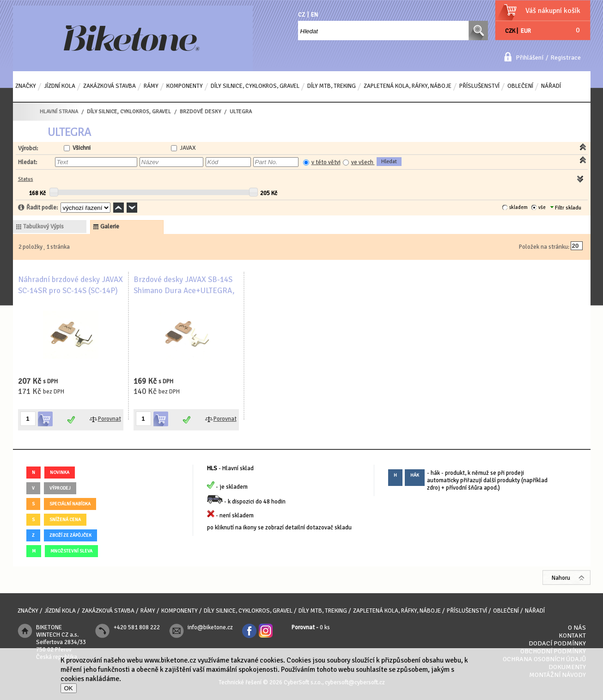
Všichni (82, 148)
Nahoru (561, 578)
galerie (110, 227)
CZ (301, 15)
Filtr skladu (566, 208)
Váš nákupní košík (553, 11)
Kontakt (572, 636)
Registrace (566, 58)
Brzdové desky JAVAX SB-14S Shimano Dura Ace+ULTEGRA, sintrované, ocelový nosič (184, 291)
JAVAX (188, 148)
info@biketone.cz (210, 627)
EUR (526, 31)
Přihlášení (530, 58)
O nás (577, 628)
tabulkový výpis (43, 227)
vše (542, 207)
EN (314, 15)
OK (69, 688)
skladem (518, 207)
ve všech (363, 162)
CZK (510, 31)
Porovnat (110, 419)
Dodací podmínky (557, 643)
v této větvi (326, 162)
